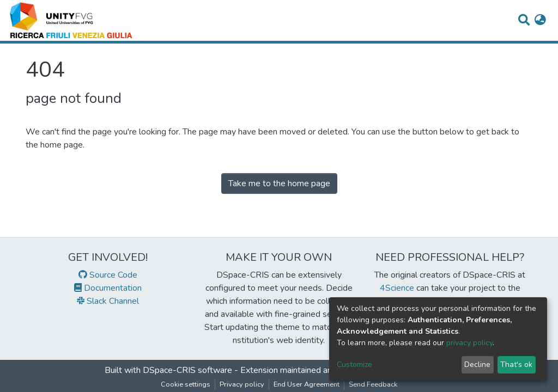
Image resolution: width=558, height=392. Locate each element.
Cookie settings (186, 384)
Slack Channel (108, 301)
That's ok (516, 365)
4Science (397, 288)
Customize (354, 365)
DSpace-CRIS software (187, 370)
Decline (477, 365)
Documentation (108, 288)
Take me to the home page (279, 183)
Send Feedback (373, 384)
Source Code (108, 275)
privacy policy (469, 343)
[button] (540, 21)
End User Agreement (307, 384)
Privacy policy (242, 384)
